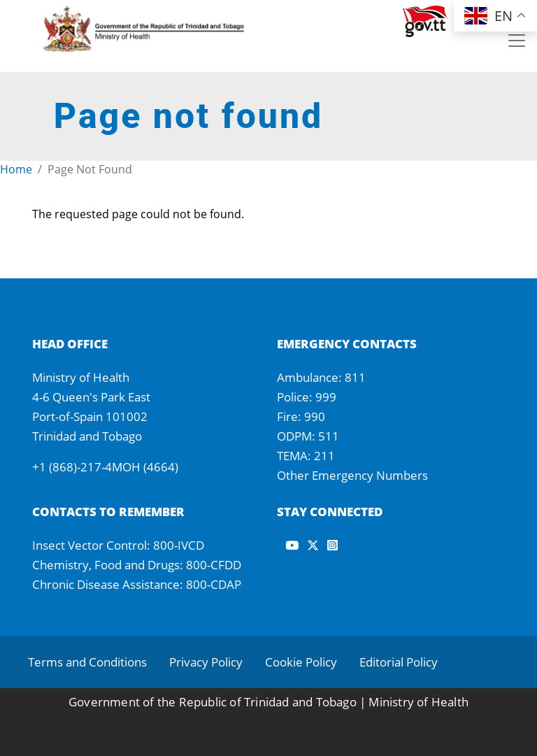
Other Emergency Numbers (352, 475)
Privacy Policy (206, 662)
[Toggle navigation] (517, 41)
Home (16, 169)
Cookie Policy (301, 662)
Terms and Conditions (87, 662)
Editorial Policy (399, 662)
